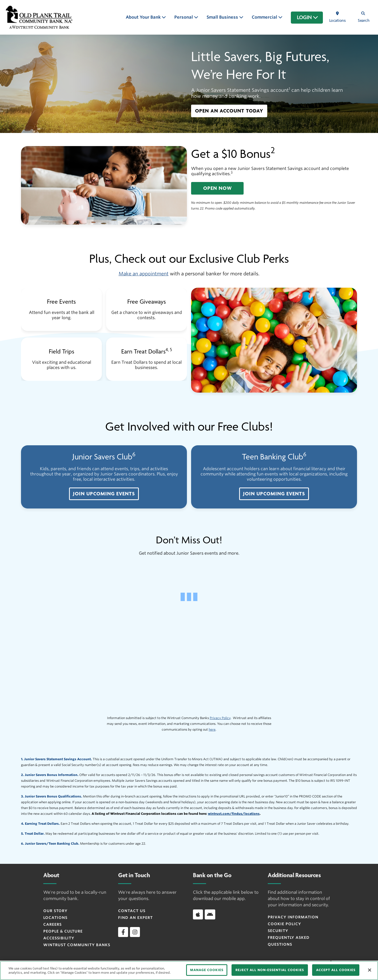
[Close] (370, 970)
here (212, 729)
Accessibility (59, 938)
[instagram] (135, 932)
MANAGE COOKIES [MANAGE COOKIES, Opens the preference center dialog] (207, 970)
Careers (52, 924)
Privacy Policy (220, 718)
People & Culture (63, 931)
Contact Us (132, 911)
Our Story (55, 911)
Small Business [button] (223, 17)
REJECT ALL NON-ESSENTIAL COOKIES (270, 970)
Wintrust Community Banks (77, 945)
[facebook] (123, 932)
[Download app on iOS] (198, 914)
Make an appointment (144, 274)
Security (278, 931)
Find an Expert (135, 918)
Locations (55, 918)
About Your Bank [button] (144, 17)
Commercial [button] (265, 17)
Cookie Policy (284, 924)
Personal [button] (184, 17)
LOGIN (308, 18)
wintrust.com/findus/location (233, 814)
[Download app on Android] (210, 914)
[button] (229, 111)
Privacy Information (293, 917)
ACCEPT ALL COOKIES (336, 970)
